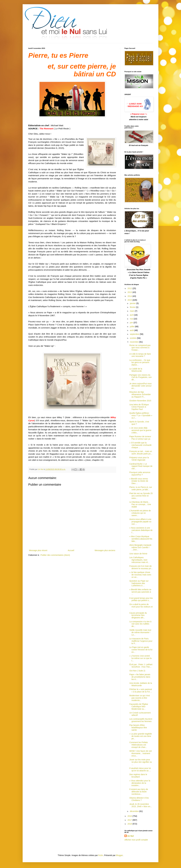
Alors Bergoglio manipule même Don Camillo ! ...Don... (140, 547)
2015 (130, 300)
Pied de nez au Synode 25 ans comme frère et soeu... (141, 496)
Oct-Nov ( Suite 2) (137, 671)
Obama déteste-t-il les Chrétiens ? (139, 799)
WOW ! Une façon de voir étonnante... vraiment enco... (141, 753)
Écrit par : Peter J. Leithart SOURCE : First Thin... (141, 666)
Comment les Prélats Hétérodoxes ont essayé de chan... (139, 745)
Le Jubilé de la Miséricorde (136, 370)
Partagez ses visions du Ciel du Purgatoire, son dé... (140, 377)
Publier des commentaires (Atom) (55, 555)
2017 (130, 820)
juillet (132, 327)
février (133, 307)
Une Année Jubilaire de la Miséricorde (141, 684)
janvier (133, 303)
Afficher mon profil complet (136, 840)
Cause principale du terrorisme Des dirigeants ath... (138, 615)
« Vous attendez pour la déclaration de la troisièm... (140, 783)
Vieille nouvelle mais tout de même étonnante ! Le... (140, 632)
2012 (130, 288)
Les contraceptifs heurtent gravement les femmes (141, 720)
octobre (133, 338)
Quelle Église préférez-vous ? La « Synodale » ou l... (141, 415)
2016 (130, 816)
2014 (130, 296)
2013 (130, 292)
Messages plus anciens (105, 550)
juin (132, 323)
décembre (134, 811)
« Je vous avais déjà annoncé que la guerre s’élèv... (140, 430)
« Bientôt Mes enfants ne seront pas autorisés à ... (140, 592)
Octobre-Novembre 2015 (140, 401)
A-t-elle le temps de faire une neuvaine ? (140, 355)
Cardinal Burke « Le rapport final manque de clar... (141, 466)
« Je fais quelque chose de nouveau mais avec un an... (140, 575)
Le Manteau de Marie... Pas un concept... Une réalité (140, 504)
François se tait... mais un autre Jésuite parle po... (141, 452)
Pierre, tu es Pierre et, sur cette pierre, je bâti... (141, 488)
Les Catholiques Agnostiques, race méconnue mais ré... (139, 560)
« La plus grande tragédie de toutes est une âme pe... (141, 736)
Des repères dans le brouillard (138, 776)
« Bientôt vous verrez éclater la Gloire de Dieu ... (139, 481)
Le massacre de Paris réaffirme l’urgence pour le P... (141, 641)
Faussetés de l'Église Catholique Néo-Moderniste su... (139, 707)
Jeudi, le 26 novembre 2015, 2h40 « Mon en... (141, 805)
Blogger (119, 855)
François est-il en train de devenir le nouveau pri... (141, 567)
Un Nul (130, 836)
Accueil (71, 550)
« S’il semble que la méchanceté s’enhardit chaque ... (140, 445)
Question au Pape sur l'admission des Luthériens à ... (139, 583)
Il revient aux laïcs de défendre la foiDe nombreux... (139, 792)
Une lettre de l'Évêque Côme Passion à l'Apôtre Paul (139, 407)
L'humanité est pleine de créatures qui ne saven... (140, 513)
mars (132, 311)
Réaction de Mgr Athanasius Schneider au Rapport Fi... (140, 394)
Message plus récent (38, 550)
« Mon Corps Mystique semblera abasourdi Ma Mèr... (141, 539)
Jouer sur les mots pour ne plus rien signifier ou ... (141, 762)
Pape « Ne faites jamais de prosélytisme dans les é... (140, 677)
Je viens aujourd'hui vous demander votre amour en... (140, 386)
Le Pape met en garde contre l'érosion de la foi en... (141, 650)
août (132, 330)
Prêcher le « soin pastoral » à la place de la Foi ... (141, 690)
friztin (101, 855)
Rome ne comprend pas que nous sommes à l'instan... (140, 348)
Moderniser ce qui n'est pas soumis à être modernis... (140, 698)
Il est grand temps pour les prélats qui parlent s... (141, 599)
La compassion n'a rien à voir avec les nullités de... (140, 624)
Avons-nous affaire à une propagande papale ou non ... (140, 522)
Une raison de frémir (138, 554)
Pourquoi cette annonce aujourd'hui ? (140, 474)
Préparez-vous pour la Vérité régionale (139, 459)
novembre (134, 342)
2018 (130, 824)
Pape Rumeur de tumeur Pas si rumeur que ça (140, 438)
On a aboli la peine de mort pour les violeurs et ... (141, 607)
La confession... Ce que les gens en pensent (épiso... (140, 363)
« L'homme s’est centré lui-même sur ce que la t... (140, 658)
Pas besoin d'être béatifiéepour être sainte (138, 728)
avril (132, 315)
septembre (135, 334)
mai (132, 319)
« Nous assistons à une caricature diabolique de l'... (141, 530)
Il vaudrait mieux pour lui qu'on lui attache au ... (140, 769)
